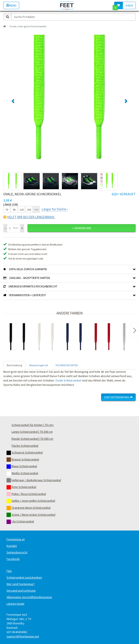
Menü (11, 5)
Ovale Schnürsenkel (68, 380)
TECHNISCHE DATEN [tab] (67, 365)
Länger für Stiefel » (55, 209)
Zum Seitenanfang (118, 397)
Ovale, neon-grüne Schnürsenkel (28, 26)
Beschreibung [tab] (14, 365)
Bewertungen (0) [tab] (39, 365)
